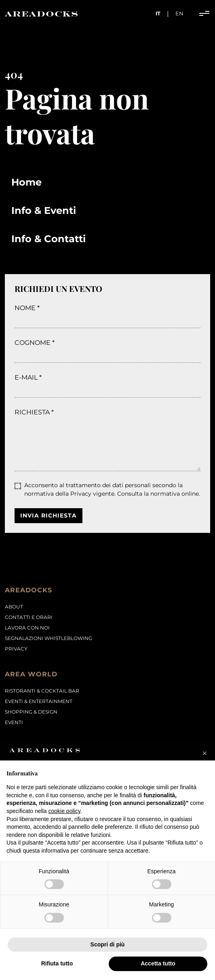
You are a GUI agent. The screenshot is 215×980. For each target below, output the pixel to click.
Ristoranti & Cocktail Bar (42, 691)
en (179, 13)
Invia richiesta (48, 515)
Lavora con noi (27, 628)
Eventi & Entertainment (39, 701)
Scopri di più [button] (108, 944)
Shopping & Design (31, 712)
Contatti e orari (29, 617)
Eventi (14, 722)
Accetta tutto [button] (158, 963)
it (158, 13)
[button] (204, 753)
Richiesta (32, 412)
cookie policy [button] (64, 811)
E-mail (26, 377)
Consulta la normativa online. (159, 494)
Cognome (33, 343)
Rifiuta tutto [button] (57, 963)
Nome (25, 308)
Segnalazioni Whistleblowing (48, 638)
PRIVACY (16, 649)
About (14, 607)
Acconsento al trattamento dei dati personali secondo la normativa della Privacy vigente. (112, 489)
